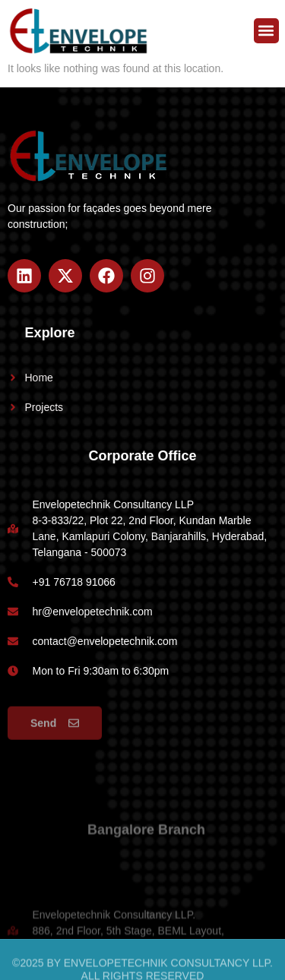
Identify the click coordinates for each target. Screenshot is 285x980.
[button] (266, 31)
